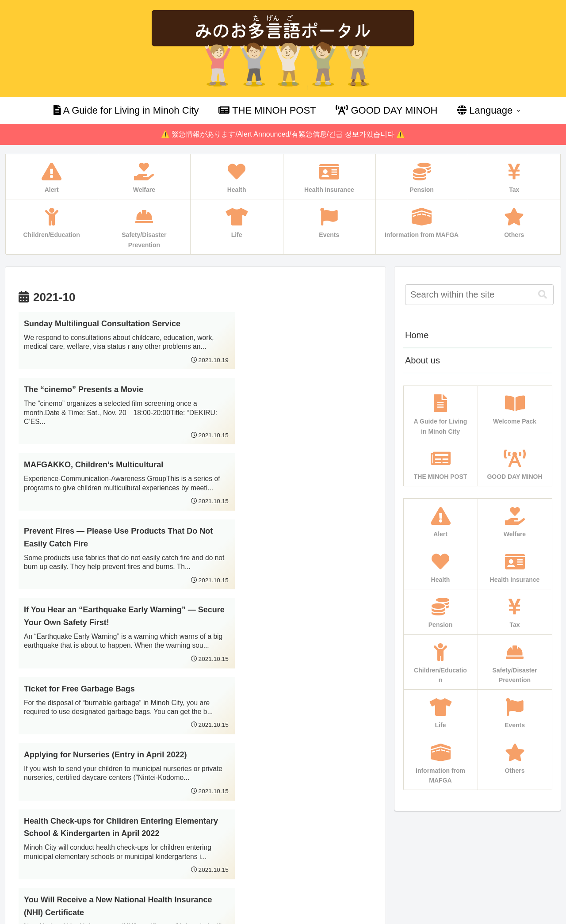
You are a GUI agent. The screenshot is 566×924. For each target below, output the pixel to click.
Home (417, 335)
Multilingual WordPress (45, 916)
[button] (543, 295)
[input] (479, 295)
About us (423, 360)
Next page (195, 788)
